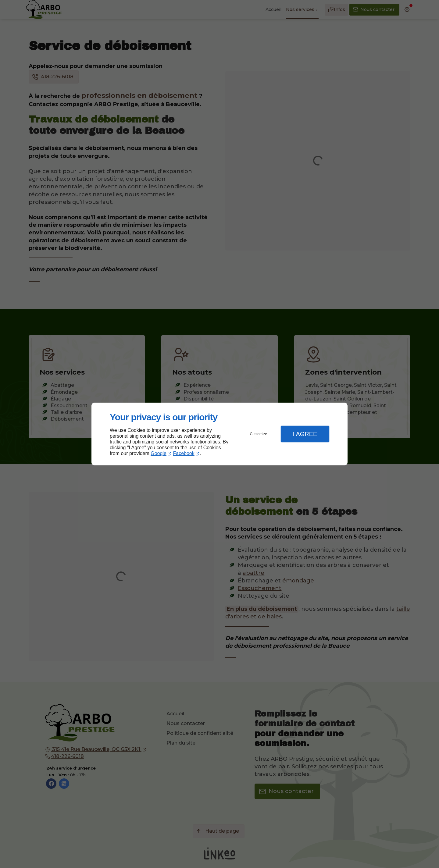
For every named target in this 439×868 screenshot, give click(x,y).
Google (159, 453)
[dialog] (220, 434)
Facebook (184, 453)
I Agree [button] (305, 434)
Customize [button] (259, 434)
